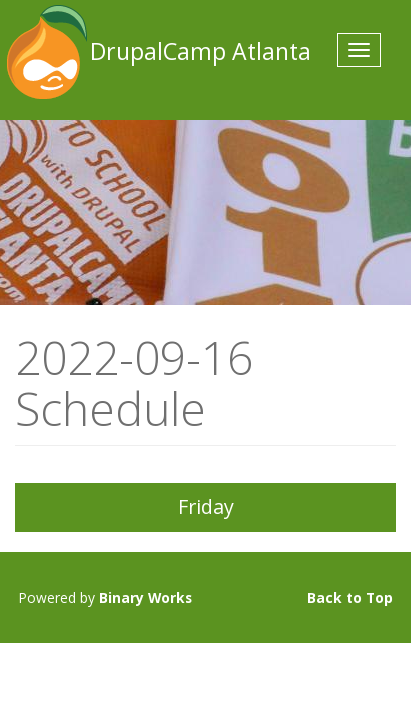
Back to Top (350, 597)
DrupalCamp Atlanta (45, 52)
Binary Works (145, 597)
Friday (206, 506)
